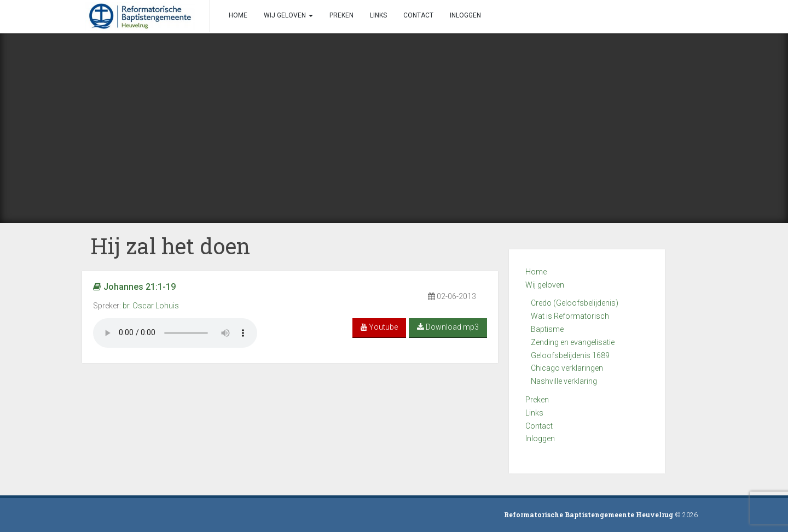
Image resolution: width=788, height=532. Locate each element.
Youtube (379, 327)
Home (536, 272)
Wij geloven (545, 285)
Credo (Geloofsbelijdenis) (575, 303)
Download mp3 (448, 327)
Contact (539, 426)
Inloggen (540, 439)
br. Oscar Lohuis (151, 306)
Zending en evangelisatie (573, 342)
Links (534, 413)
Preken (537, 400)
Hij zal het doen (170, 246)
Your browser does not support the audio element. (175, 333)
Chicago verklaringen (567, 368)
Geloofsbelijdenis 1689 (570, 355)
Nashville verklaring (564, 381)
